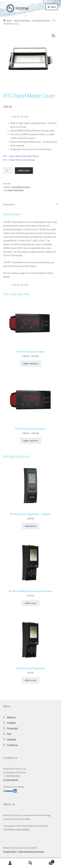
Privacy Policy (10, 851)
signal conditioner (15, 190)
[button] (53, 36)
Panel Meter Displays (41, 20)
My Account (10, 863)
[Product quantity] (8, 171)
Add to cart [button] (31, 603)
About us (11, 717)
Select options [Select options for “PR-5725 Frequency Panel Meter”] (31, 441)
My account (13, 728)
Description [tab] (9, 204)
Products (11, 723)
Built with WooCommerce (31, 851)
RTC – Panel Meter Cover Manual (19, 160)
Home (9, 20)
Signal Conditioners (22, 20)
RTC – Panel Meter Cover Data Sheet (21, 156)
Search (31, 863)
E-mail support (11, 780)
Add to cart (24, 170)
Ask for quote (20, 116)
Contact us (12, 745)
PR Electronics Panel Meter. (23, 266)
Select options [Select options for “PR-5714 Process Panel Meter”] (31, 363)
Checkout (12, 739)
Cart (9, 734)
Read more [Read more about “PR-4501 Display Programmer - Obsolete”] (31, 526)
